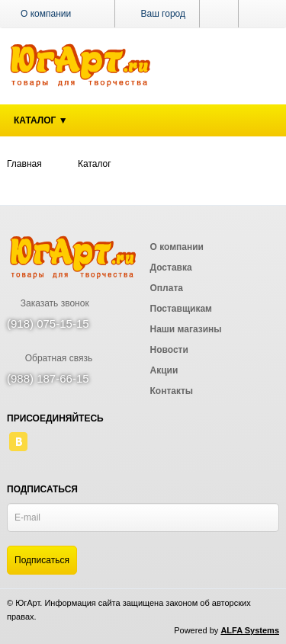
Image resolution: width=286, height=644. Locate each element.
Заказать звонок (48, 303)
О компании (46, 14)
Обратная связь (50, 358)
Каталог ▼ (41, 120)
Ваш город (157, 14)
